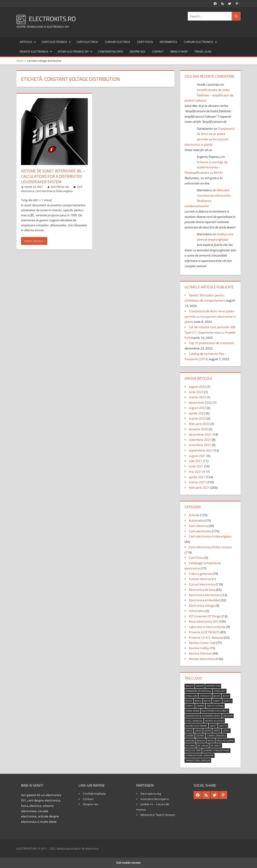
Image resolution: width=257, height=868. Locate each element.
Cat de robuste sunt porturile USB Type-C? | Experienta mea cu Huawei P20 (210, 332)
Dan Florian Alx (60, 187)
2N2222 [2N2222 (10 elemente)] (190, 686)
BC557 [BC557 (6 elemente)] (189, 701)
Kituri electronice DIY (75, 51)
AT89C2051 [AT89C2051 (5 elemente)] (220, 691)
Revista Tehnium (200, 653)
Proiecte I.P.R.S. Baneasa (206, 638)
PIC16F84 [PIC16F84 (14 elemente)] (190, 746)
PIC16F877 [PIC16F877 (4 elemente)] (216, 746)
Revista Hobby (199, 648)
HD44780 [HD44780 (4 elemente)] (228, 716)
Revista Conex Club (202, 643)
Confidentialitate (110, 51)
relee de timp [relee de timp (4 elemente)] (193, 750)
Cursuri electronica (200, 42)
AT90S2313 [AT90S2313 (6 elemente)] (205, 696)
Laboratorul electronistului (207, 627)
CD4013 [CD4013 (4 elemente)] (227, 701)
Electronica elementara (205, 595)
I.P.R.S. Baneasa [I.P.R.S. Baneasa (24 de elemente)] (194, 721)
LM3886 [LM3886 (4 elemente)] (190, 736)
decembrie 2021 (200, 434)
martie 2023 (197, 397)
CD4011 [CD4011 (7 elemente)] (217, 701)
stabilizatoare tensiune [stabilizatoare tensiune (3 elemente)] (200, 755)
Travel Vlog (203, 51)
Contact (158, 51)
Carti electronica (56, 42)
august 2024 (197, 387)
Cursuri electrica (117, 42)
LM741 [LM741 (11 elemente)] (226, 731)
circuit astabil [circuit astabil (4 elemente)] (215, 706)
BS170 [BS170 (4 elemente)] (207, 701)
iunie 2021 (196, 466)
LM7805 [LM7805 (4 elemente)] (200, 736)
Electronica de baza (202, 590)
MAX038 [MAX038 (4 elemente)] (190, 741)
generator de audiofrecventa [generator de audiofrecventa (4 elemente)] (203, 716)
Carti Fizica (145, 42)
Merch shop (179, 51)
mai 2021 (195, 472)
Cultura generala (200, 574)
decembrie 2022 (200, 402)
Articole (28, 42)
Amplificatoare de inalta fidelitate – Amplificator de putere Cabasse (209, 95)
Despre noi (137, 51)
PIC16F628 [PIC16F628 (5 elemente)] (203, 746)
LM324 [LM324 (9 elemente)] (189, 731)
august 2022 (197, 408)
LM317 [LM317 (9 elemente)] (213, 726)
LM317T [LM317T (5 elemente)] (223, 726)
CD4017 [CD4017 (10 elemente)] (190, 706)
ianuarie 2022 (198, 429)
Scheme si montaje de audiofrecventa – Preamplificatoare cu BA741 (206, 167)
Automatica (197, 520)
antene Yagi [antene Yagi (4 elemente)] (213, 686)
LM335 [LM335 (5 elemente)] (198, 731)
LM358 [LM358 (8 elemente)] (208, 731)
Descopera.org (151, 794)
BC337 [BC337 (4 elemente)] (217, 696)
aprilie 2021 (197, 477)
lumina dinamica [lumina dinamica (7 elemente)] (216, 736)
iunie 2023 (196, 392)
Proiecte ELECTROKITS (204, 632)
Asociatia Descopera (154, 799)
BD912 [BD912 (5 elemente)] (198, 701)
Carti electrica (87, 42)
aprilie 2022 (197, 413)
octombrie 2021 (200, 445)
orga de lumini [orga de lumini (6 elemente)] (225, 741)
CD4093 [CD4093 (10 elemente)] (200, 706)
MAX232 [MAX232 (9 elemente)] (201, 741)
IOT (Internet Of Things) (205, 616)
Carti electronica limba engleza (54, 191)
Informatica (168, 42)
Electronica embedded (204, 600)
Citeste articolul (33, 241)
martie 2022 (197, 418)
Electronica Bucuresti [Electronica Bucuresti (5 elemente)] (215, 711)
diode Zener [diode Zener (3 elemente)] (192, 711)
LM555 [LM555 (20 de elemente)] (217, 731)
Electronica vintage (202, 606)
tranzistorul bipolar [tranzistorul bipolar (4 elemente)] (198, 760)
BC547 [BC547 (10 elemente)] (226, 696)
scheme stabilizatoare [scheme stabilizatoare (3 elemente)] (216, 750)
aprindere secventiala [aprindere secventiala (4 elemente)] (198, 691)
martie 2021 (197, 482)
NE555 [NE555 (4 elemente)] (211, 741)
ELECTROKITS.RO (52, 19)
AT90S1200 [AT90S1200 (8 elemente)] (191, 696)
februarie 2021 (199, 488)
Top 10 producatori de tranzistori (212, 343)
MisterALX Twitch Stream (158, 815)
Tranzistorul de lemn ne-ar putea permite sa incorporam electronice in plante (210, 316)
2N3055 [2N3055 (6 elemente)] (200, 686)
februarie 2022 (199, 424)
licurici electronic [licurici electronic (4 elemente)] (196, 726)
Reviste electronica (36, 51)
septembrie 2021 (201, 450)
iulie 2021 (196, 461)
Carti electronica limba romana (210, 547)
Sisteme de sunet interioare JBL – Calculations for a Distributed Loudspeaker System (53, 176)
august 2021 (197, 456)
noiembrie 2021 (200, 440)
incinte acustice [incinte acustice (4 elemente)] (214, 721)
